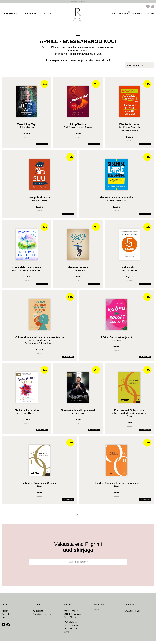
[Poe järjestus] (139, 68)
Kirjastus (6, 614)
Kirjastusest (10, 15)
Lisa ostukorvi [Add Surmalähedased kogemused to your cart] (94, 433)
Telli (78, 573)
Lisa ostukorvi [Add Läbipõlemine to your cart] (94, 147)
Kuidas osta (38, 614)
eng (152, 15)
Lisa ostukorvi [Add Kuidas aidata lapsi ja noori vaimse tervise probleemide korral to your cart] (68, 360)
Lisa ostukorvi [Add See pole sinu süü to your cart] (68, 217)
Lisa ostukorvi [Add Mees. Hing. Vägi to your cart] (42, 147)
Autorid (49, 15)
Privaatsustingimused (42, 617)
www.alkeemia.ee (133, 614)
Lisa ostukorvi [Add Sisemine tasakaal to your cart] (94, 287)
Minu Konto (137, 15)
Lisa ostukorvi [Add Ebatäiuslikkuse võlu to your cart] (42, 433)
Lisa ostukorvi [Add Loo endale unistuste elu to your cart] (42, 287)
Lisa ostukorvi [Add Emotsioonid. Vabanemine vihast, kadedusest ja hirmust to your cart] (145, 433)
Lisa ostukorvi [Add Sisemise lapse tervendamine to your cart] (145, 217)
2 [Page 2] (78, 517)
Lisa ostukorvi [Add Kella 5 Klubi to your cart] (145, 287)
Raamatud (31, 15)
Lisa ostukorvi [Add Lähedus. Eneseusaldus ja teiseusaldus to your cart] (145, 503)
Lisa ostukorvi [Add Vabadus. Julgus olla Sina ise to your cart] (68, 503)
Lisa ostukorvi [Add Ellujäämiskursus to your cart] (145, 147)
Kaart (66, 635)
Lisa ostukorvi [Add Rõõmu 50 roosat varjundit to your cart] (145, 360)
